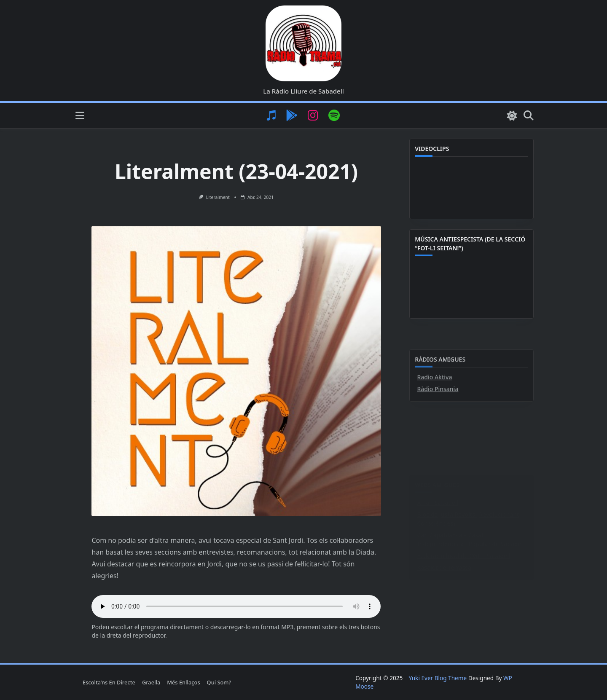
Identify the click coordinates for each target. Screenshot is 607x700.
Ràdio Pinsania (438, 440)
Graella (151, 682)
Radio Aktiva (434, 428)
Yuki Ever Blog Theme (438, 678)
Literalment (218, 197)
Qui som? (219, 682)
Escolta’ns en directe (109, 682)
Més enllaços (183, 682)
